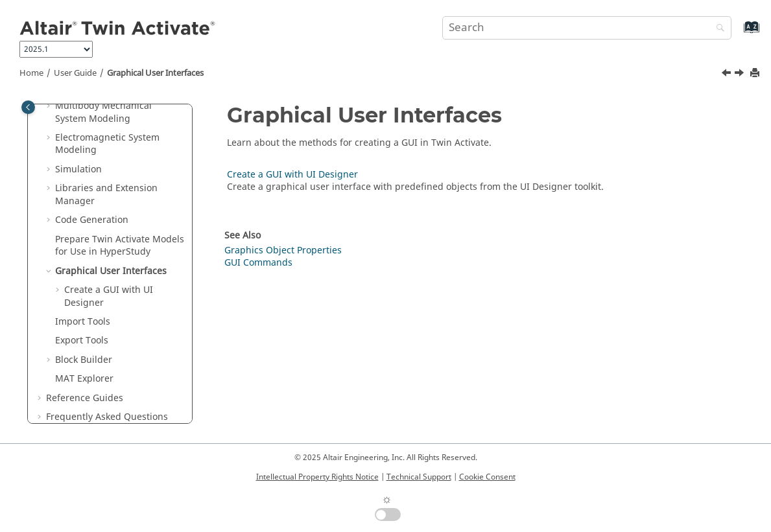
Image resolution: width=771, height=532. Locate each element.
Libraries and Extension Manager (106, 195)
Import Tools (83, 322)
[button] (50, 106)
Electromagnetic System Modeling (107, 144)
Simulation (78, 169)
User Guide (75, 73)
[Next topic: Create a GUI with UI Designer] (741, 75)
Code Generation (92, 220)
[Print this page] (756, 74)
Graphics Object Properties (283, 250)
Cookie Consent (487, 477)
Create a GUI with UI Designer (109, 296)
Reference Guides (85, 398)
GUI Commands (258, 263)
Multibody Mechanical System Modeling (103, 112)
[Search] (717, 29)
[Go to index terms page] (738, 33)
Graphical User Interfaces (155, 73)
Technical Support (419, 477)
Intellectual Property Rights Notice (317, 477)
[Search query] (587, 28)
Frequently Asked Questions (107, 417)
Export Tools (82, 341)
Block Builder (84, 360)
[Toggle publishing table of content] (28, 107)
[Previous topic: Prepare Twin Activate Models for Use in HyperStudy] (728, 75)
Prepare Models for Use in (120, 246)
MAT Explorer (84, 379)
